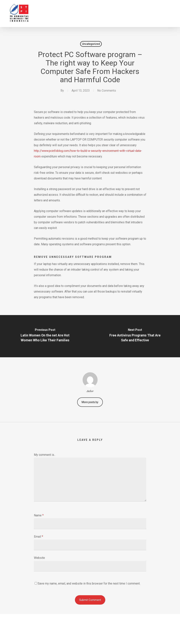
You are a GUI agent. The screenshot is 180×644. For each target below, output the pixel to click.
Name (39, 515)
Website (39, 558)
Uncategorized (91, 44)
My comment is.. (45, 455)
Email (38, 537)
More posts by (90, 402)
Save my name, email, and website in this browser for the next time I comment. (89, 583)
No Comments (107, 91)
